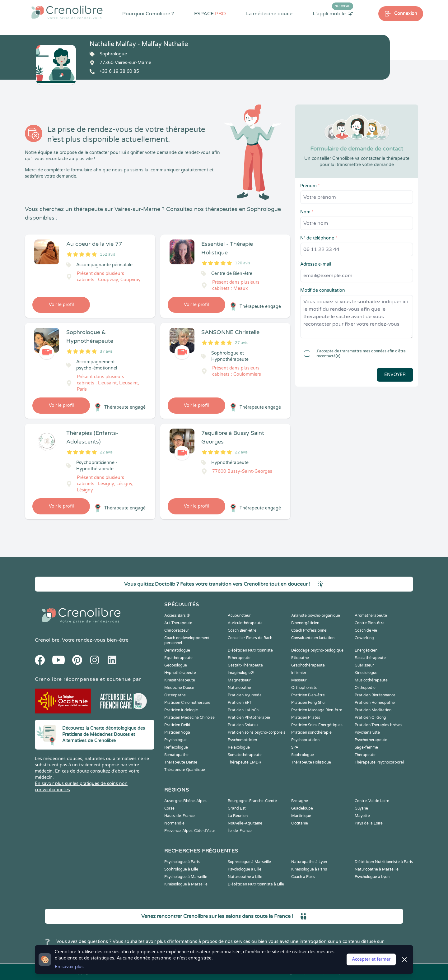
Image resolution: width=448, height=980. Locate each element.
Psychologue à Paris (182, 862)
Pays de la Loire (369, 823)
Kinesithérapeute (180, 680)
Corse (169, 808)
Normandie (174, 823)
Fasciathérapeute (370, 658)
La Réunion (238, 816)
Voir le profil (61, 305)
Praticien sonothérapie (311, 732)
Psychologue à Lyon (372, 877)
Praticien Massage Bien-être (317, 710)
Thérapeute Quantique (185, 770)
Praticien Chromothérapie (187, 703)
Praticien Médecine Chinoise (189, 718)
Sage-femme (366, 747)
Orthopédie (365, 688)
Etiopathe (300, 658)
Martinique (301, 816)
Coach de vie (366, 630)
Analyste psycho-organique (316, 615)
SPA (295, 747)
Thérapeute (365, 755)
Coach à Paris (303, 877)
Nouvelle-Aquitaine (245, 823)
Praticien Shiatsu (243, 725)
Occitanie (300, 823)
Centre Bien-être (370, 623)
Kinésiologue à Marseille (186, 884)
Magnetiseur (239, 680)
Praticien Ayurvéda (245, 695)
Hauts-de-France (180, 816)
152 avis (107, 254)
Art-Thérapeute (178, 623)
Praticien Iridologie (181, 710)
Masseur (299, 680)
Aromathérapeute (371, 615)
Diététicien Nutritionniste (250, 650)
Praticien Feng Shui (308, 703)
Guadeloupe (302, 808)
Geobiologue (176, 665)
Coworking (364, 638)
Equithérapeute (178, 658)
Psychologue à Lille (245, 869)
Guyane (361, 808)
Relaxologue (239, 747)
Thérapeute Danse (181, 762)
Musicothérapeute (371, 680)
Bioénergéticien (305, 623)
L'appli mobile (333, 13)
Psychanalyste (367, 732)
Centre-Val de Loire (372, 801)
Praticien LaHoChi (244, 710)
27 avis (241, 343)
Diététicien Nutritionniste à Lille (256, 884)
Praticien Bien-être (308, 695)
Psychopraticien (305, 740)
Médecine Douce (179, 688)
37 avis (106, 351)
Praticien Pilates (306, 718)
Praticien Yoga (177, 732)
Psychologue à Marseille (186, 877)
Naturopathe (239, 688)
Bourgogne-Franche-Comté (252, 801)
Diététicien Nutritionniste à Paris (384, 862)
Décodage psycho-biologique (317, 650)
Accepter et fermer (371, 959)
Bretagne (300, 801)
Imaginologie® (241, 673)
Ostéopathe (175, 695)
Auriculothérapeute (245, 623)
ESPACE (210, 14)
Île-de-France (240, 831)
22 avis (106, 452)
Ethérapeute (239, 658)
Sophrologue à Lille (181, 869)
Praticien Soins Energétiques (317, 725)
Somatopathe (176, 755)
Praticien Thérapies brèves (378, 725)
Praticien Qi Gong (370, 718)
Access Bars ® (177, 615)
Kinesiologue (366, 673)
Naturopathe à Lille (245, 877)
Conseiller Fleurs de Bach (250, 638)
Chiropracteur (177, 630)
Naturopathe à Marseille (377, 869)
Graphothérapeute (308, 665)
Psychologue (175, 740)
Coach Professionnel (309, 630)
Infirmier (299, 673)
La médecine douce (269, 14)
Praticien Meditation (373, 710)
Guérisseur (364, 665)
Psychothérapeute (371, 740)
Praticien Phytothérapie (249, 718)
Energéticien (366, 650)
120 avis (243, 263)
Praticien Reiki (177, 725)
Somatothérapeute (245, 755)
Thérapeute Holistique (311, 762)
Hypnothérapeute (180, 673)
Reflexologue (176, 747)
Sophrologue (303, 755)
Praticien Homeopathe (375, 703)
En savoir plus (69, 967)
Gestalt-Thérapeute (245, 665)
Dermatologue (177, 650)
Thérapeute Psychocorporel (379, 762)
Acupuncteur (239, 615)
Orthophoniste (304, 688)
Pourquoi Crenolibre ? (148, 14)
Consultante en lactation (313, 638)
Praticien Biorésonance (375, 695)
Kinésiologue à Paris (309, 869)
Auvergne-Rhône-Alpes (185, 801)
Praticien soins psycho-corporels (257, 732)
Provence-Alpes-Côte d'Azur (190, 831)
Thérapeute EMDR (245, 762)
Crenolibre (47, 640)
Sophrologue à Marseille (249, 862)
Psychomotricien (242, 740)
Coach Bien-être (242, 630)
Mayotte (362, 816)
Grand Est (237, 808)
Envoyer (395, 375)
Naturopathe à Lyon (309, 862)
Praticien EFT (240, 703)
